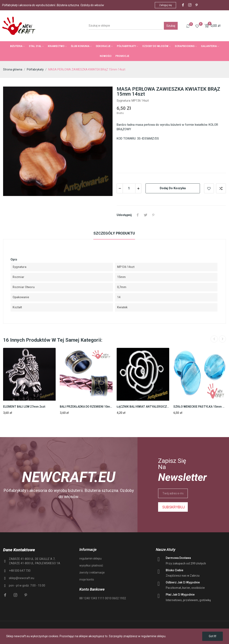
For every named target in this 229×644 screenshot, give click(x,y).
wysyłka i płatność (91, 565)
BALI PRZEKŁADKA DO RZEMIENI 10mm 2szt (86, 407)
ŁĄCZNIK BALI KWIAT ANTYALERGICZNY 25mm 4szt (143, 407)
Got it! (213, 636)
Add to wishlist (209, 188)
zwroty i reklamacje (92, 572)
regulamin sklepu (90, 558)
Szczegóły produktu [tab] (114, 233)
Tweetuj (146, 215)
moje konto (87, 579)
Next (222, 339)
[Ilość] (129, 188)
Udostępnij (138, 215)
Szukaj (171, 26)
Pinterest (153, 215)
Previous (214, 339)
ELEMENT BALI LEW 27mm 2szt (24, 407)
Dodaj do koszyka (173, 188)
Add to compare (221, 188)
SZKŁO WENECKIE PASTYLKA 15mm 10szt (200, 407)
